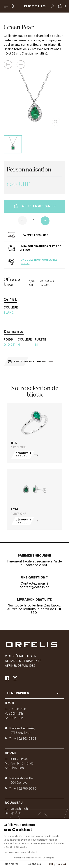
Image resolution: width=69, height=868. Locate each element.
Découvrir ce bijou (23, 455)
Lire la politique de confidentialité (21, 852)
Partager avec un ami (28, 362)
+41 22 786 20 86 (25, 789)
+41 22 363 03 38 (25, 739)
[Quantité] (34, 221)
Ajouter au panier (34, 206)
